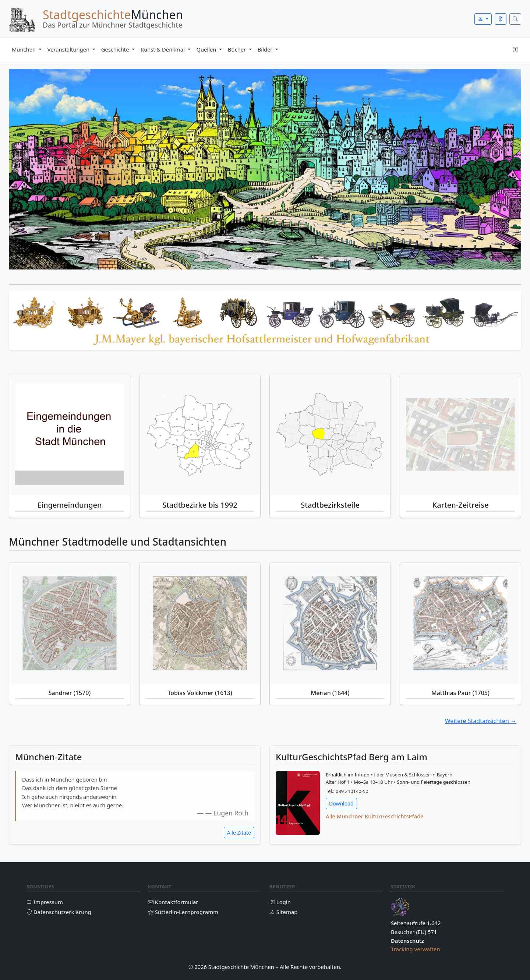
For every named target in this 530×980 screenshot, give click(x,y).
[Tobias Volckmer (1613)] (200, 623)
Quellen (207, 49)
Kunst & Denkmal (163, 49)
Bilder (266, 49)
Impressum (45, 902)
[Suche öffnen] (515, 19)
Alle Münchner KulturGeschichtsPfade (375, 816)
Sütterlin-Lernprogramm (183, 912)
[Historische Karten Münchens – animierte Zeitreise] (460, 434)
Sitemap (283, 912)
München (24, 49)
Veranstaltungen (69, 49)
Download (341, 803)
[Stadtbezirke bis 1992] (200, 434)
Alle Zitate (239, 833)
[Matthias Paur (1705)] (460, 623)
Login (280, 902)
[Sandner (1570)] (70, 623)
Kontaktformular (173, 902)
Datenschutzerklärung (59, 912)
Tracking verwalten (416, 949)
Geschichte (116, 49)
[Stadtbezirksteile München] (330, 434)
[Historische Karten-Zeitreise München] (460, 434)
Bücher (238, 49)
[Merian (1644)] (330, 623)
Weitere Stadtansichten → (481, 721)
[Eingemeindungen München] (70, 434)
